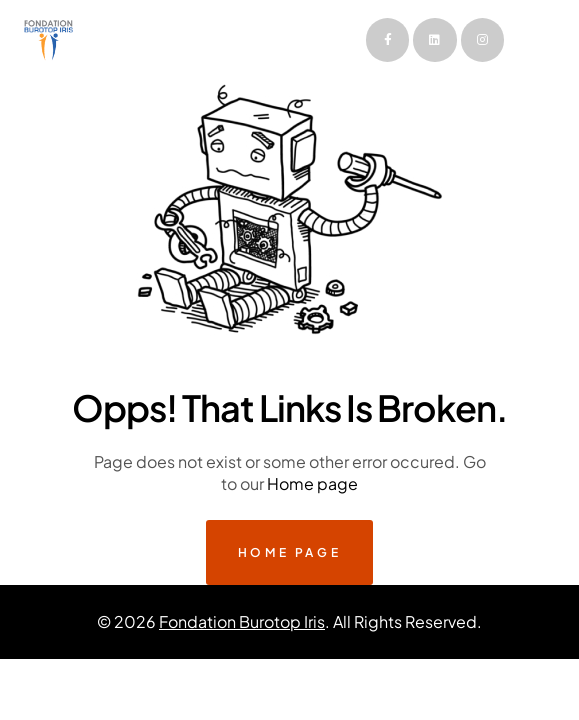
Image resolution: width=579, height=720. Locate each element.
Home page (312, 483)
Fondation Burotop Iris (242, 621)
